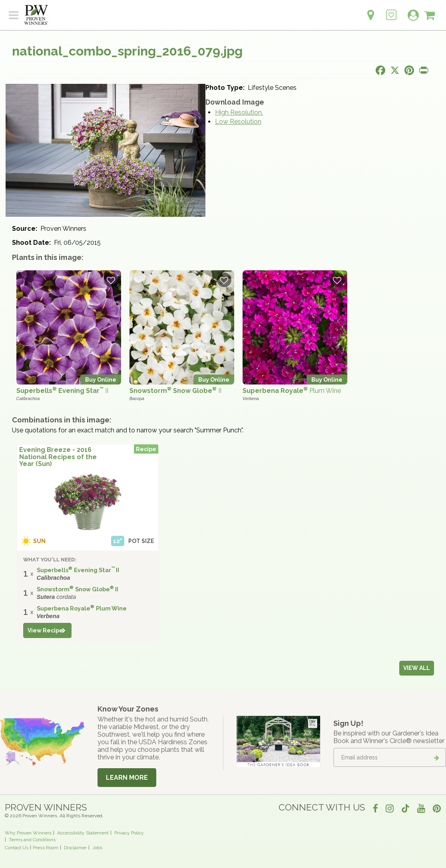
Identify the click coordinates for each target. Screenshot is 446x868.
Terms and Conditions (32, 840)
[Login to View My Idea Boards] (391, 11)
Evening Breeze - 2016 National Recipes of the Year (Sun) (58, 457)
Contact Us (17, 848)
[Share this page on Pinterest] (409, 70)
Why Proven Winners (28, 833)
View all (417, 668)
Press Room (46, 848)
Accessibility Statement (83, 833)
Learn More (127, 778)
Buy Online (101, 380)
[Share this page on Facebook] (380, 70)
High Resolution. (239, 112)
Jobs (97, 848)
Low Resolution (238, 122)
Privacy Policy (129, 833)
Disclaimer (75, 848)
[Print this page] (424, 70)
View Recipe (45, 630)
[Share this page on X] (395, 70)
